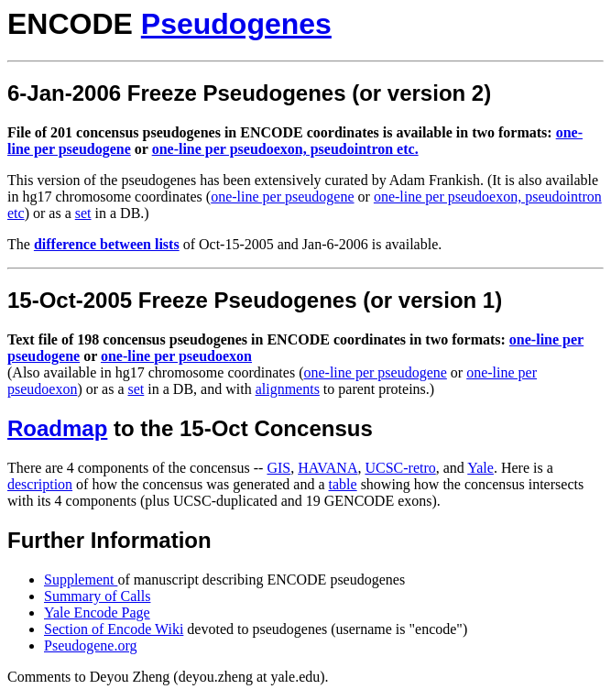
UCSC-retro (400, 468)
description (40, 484)
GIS (278, 468)
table (343, 484)
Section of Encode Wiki (114, 629)
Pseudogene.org (90, 645)
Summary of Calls (97, 596)
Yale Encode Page (97, 612)
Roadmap (57, 428)
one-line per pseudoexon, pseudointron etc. (285, 149)
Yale (480, 468)
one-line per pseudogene (282, 197)
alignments (288, 389)
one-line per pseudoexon (176, 356)
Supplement (81, 580)
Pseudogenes (236, 24)
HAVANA (327, 468)
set (83, 213)
